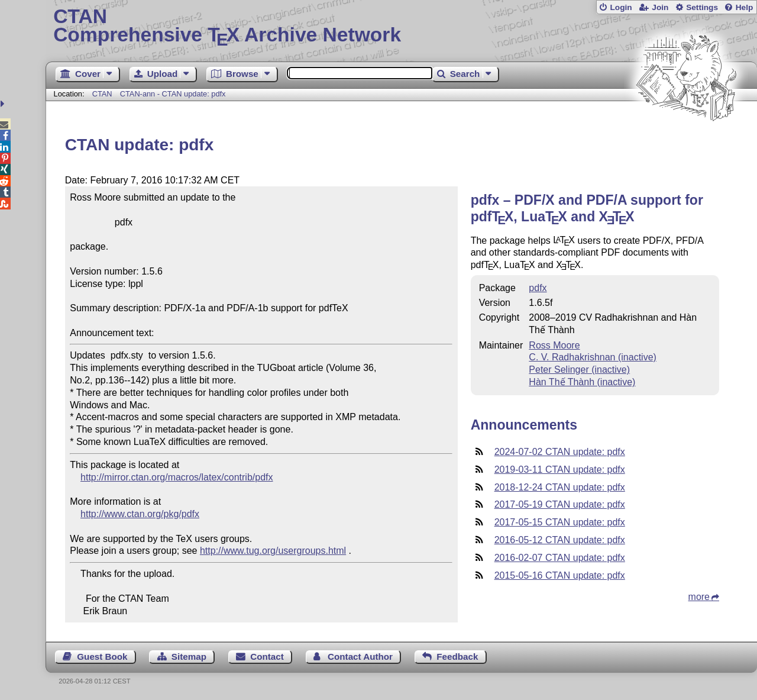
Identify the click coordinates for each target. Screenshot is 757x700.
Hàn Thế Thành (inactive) (582, 382)
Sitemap (189, 657)
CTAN (102, 94)
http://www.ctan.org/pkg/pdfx (140, 514)
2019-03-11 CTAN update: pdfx (560, 470)
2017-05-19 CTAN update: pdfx (560, 504)
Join (660, 7)
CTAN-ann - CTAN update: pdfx (173, 94)
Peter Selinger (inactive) (579, 370)
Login (621, 7)
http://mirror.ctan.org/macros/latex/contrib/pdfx (177, 477)
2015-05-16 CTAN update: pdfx (560, 575)
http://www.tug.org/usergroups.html (273, 551)
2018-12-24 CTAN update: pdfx (560, 487)
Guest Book (102, 657)
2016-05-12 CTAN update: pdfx (560, 540)
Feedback (457, 657)
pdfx (538, 288)
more (699, 597)
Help (745, 7)
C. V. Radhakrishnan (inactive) (593, 357)
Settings (702, 7)
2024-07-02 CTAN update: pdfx (560, 452)
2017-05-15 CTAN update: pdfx (560, 522)
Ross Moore (554, 345)
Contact (267, 657)
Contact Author (360, 657)
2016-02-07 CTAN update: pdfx (560, 558)
